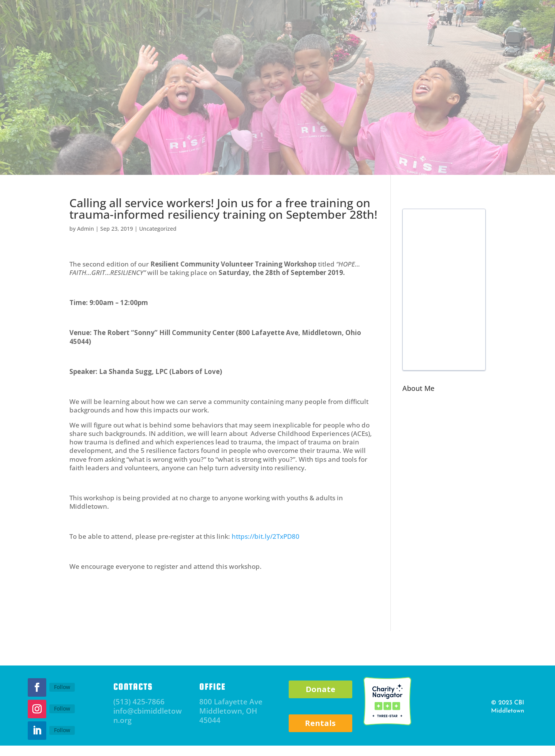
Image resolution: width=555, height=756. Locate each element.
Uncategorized (158, 229)
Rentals (320, 723)
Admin (86, 229)
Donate (320, 689)
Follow (62, 687)
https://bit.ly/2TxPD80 (266, 536)
